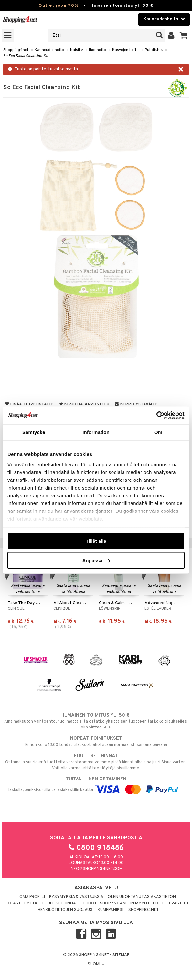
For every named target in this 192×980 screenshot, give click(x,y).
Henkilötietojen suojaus (65, 910)
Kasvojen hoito (125, 50)
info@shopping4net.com (96, 869)
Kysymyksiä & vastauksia (76, 897)
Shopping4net (16, 50)
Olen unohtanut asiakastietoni (142, 897)
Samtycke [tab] (34, 432)
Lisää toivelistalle (30, 404)
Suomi (96, 964)
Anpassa (96, 560)
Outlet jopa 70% (59, 6)
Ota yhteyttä (22, 903)
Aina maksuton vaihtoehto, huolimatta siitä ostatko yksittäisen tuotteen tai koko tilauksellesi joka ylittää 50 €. (96, 721)
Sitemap (121, 955)
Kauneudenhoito (49, 50)
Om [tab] (158, 432)
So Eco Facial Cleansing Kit (26, 56)
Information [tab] (96, 432)
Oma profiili (32, 897)
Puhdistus (154, 50)
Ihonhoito (97, 50)
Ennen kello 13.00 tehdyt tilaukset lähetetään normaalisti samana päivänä (96, 741)
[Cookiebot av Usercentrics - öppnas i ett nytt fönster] (156, 415)
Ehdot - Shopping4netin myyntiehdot (124, 903)
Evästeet (179, 903)
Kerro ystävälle (136, 404)
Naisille (76, 50)
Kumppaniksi (110, 910)
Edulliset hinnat (60, 903)
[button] (184, 36)
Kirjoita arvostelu (84, 404)
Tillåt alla (96, 541)
